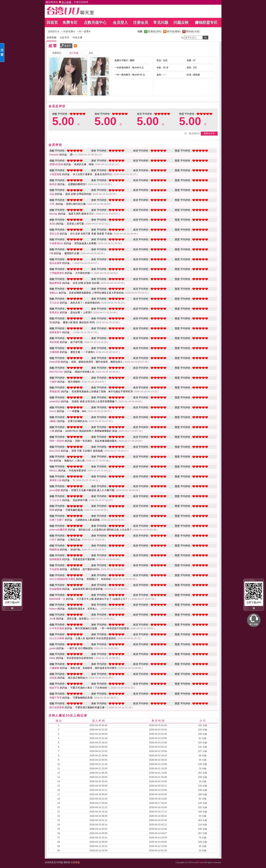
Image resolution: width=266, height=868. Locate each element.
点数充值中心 (95, 23)
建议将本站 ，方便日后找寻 (67, 2)
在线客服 (75, 862)
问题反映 (181, 23)
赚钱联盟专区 (206, 23)
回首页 (52, 23)
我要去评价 (209, 133)
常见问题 (161, 23)
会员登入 (120, 23)
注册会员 (141, 23)
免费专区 (70, 23)
